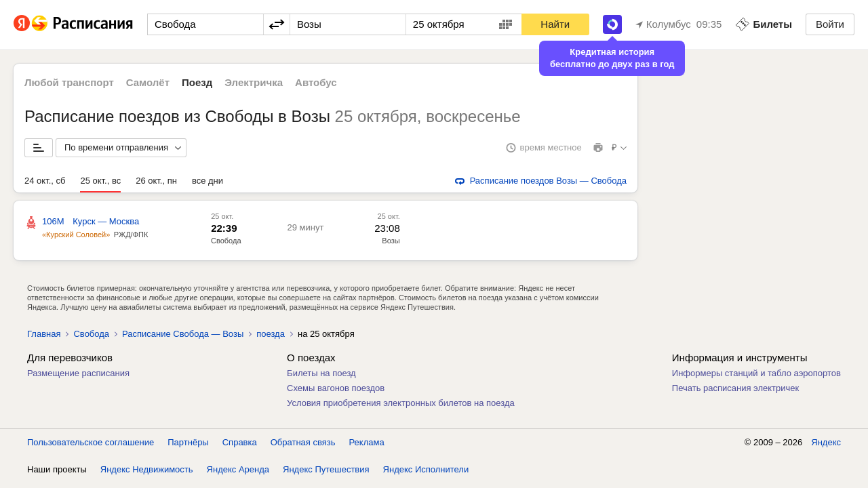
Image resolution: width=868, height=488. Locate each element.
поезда (271, 334)
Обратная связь (303, 442)
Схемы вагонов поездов (336, 388)
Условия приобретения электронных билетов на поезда (401, 403)
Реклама (367, 442)
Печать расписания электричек (735, 388)
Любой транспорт (69, 82)
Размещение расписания (78, 373)
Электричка (254, 82)
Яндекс (826, 442)
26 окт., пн (156, 181)
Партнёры (188, 442)
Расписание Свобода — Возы (183, 334)
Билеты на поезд (321, 373)
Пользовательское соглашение (91, 442)
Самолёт (148, 82)
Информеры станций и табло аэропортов (756, 373)
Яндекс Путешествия (326, 469)
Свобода (226, 241)
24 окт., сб (45, 181)
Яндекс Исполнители (426, 469)
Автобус (316, 82)
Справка (240, 442)
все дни (208, 181)
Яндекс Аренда (238, 469)
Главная (44, 334)
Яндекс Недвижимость (147, 469)
